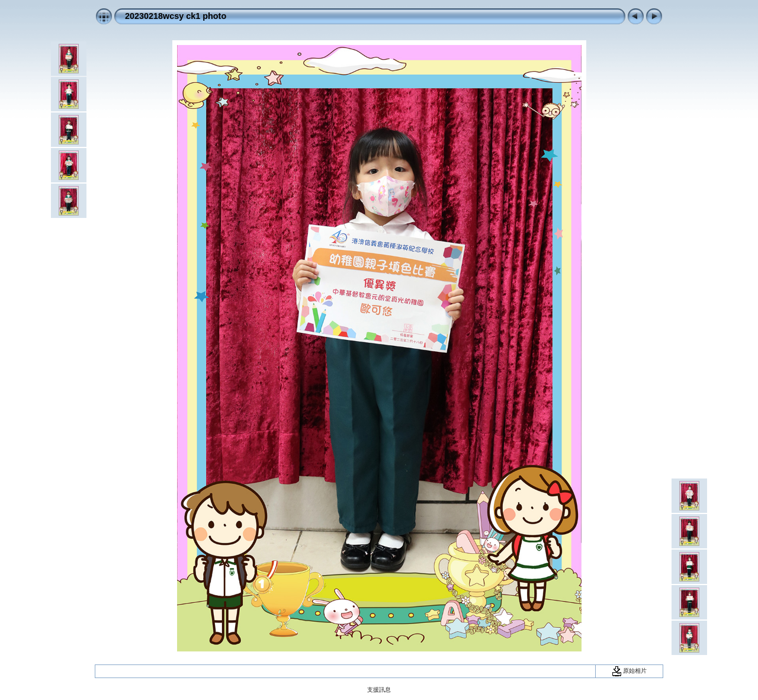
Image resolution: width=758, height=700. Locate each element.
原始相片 (629, 671)
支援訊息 (379, 690)
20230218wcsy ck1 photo (176, 16)
